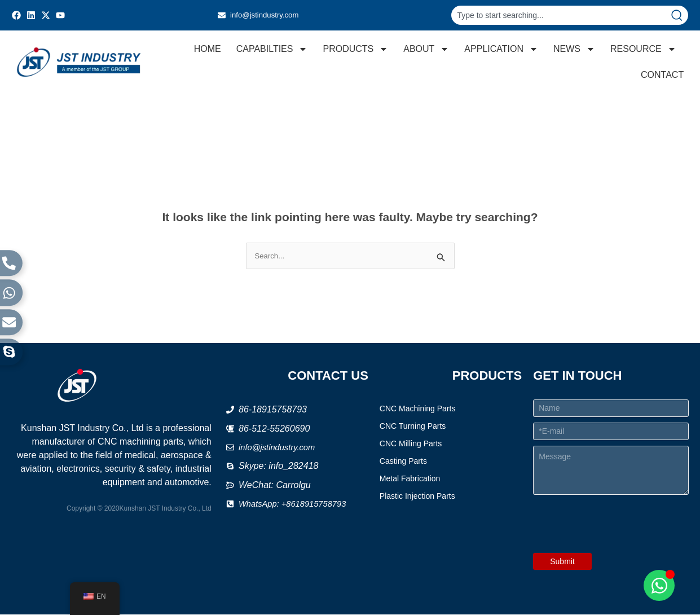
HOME (207, 49)
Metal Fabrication (410, 479)
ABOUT (426, 49)
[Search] (679, 15)
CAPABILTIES (272, 49)
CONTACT (662, 75)
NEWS (574, 49)
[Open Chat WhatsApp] (659, 585)
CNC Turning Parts (413, 427)
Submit (562, 562)
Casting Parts (403, 462)
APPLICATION (501, 49)
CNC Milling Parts (411, 444)
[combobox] (561, 15)
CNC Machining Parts (418, 409)
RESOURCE (643, 49)
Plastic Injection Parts (417, 497)
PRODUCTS (355, 49)
